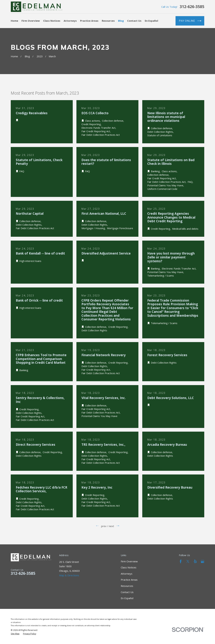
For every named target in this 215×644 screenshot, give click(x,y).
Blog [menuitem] (121, 21)
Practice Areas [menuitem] (89, 21)
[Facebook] (181, 561)
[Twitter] (188, 561)
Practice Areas (129, 580)
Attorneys (127, 574)
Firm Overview (129, 561)
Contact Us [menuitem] (134, 21)
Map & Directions (69, 575)
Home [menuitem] (14, 21)
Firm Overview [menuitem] (31, 21)
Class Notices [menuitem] (52, 21)
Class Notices (129, 567)
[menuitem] (15, 634)
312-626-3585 (192, 7)
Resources (127, 586)
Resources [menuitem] (108, 21)
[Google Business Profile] (202, 561)
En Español (127, 598)
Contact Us (127, 592)
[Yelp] (195, 561)
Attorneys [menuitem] (70, 21)
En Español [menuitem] (151, 21)
